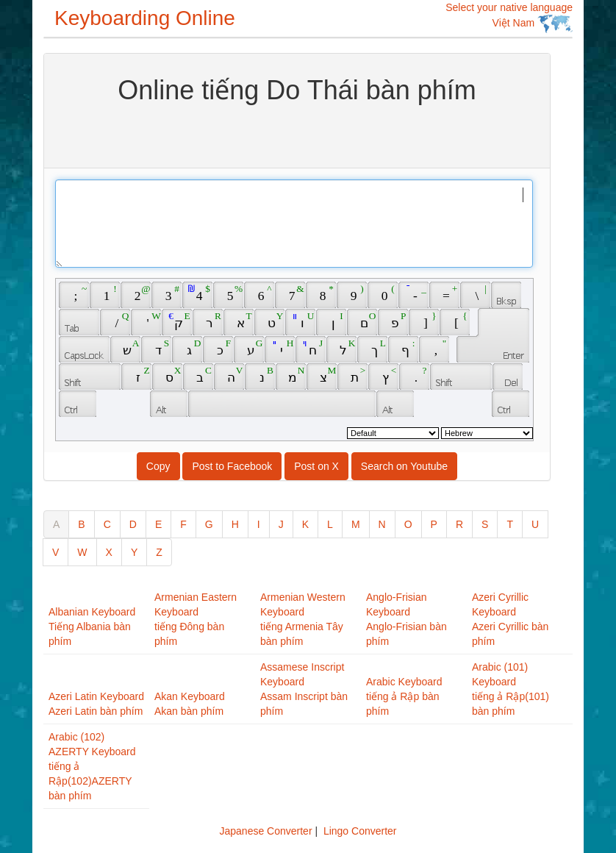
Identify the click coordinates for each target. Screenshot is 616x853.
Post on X (316, 466)
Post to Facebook (232, 466)
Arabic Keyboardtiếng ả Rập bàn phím (404, 696)
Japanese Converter (265, 831)
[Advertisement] (297, 135)
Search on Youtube (404, 466)
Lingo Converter (360, 831)
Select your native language (509, 17)
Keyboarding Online (145, 18)
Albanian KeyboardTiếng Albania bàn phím (92, 627)
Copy (158, 466)
